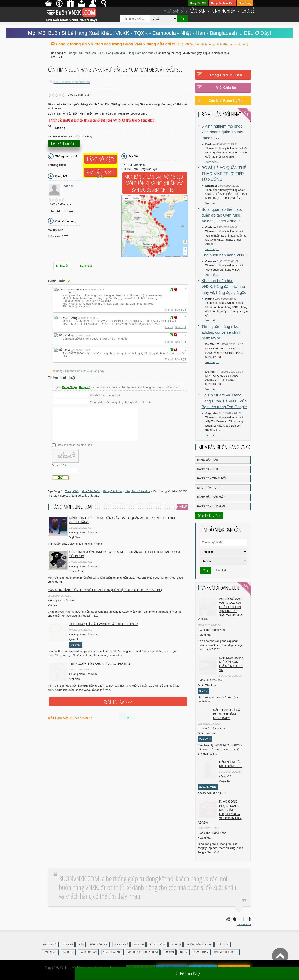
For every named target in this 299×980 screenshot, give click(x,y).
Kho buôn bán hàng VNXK (224, 255)
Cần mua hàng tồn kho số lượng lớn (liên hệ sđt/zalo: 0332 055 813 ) (105, 590)
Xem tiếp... (212, 162)
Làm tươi (60, 465)
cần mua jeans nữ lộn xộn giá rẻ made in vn (231, 664)
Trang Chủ (50, 945)
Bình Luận (62, 266)
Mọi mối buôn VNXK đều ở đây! (71, 19)
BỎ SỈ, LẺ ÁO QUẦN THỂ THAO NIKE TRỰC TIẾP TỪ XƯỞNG (224, 174)
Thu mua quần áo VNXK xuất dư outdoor (104, 624)
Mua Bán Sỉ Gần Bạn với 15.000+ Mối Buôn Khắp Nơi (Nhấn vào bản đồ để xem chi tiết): (155, 183)
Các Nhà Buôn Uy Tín (226, 101)
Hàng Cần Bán (208, 460)
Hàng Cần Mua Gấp (211, 506)
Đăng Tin (68, 952)
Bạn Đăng (245, 3)
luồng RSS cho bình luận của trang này (80, 371)
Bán (81, 945)
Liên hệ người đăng (64, 145)
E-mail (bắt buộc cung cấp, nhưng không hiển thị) (120, 402)
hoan (69, 186)
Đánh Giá (86, 266)
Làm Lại (221, 570)
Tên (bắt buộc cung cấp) (105, 395)
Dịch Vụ (139, 945)
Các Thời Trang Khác (213, 630)
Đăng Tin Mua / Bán (226, 75)
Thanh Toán (201, 952)
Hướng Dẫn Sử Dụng (200, 945)
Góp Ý (184, 952)
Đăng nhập (50, 952)
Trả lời (169, 310)
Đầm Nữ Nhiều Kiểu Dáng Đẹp (231, 764)
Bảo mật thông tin (226, 952)
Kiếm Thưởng (158, 945)
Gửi (61, 478)
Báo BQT (181, 310)
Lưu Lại (177, 945)
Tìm (182, 19)
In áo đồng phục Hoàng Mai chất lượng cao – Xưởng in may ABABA (220, 812)
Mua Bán (68, 945)
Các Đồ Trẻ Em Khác (213, 729)
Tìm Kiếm (169, 952)
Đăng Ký (85, 387)
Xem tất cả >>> (101, 172)
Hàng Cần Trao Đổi (211, 478)
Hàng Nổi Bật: (100, 159)
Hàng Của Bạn (88, 952)
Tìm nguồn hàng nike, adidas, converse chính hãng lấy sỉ (222, 332)
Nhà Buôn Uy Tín (209, 488)
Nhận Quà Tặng (112, 952)
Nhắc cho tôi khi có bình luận (74, 445)
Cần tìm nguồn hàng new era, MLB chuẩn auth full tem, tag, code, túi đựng (126, 554)
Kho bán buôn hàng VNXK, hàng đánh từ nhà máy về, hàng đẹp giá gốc (224, 287)
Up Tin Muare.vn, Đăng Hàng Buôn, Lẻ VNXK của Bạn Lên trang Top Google (224, 401)
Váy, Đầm (227, 776)
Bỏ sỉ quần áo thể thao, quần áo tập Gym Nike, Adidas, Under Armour (222, 215)
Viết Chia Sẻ (226, 88)
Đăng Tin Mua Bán (223, 3)
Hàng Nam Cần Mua (84, 533)
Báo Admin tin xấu (62, 211)
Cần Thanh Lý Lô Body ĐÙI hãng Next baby (227, 714)
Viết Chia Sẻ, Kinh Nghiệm (143, 952)
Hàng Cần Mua (208, 469)
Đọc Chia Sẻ (121, 945)
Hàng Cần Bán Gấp (211, 497)
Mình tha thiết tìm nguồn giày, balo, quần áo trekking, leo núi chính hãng (122, 520)
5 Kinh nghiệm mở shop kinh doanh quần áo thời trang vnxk (222, 132)
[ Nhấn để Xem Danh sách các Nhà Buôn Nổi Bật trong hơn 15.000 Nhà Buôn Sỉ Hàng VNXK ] (102, 120)
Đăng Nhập (69, 387)
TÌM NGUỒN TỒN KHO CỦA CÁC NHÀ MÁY (100, 664)
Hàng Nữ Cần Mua (212, 680)
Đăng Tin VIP (198, 3)
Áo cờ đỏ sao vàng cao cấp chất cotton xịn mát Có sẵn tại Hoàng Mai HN (220, 609)
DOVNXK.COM (244, 925)
